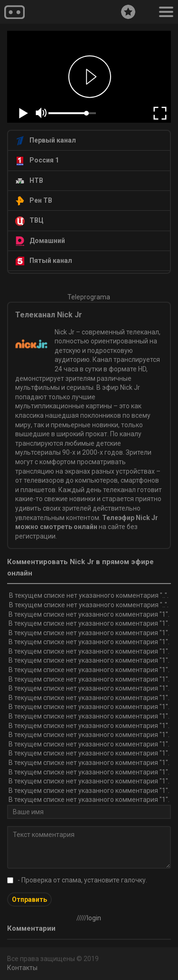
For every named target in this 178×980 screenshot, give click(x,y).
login (94, 918)
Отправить (29, 899)
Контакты (22, 968)
